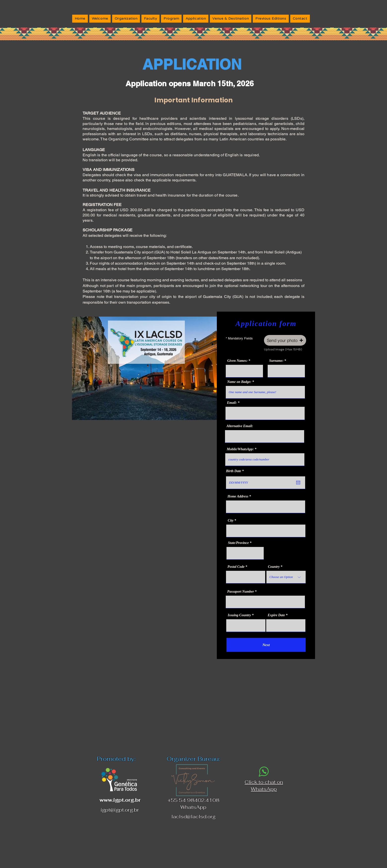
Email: (232, 403)
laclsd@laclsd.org (193, 817)
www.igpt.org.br (120, 800)
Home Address (238, 496)
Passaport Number (241, 592)
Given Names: (237, 361)
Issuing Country (239, 615)
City (231, 521)
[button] (285, 340)
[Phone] (264, 771)
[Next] (266, 645)
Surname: (276, 361)
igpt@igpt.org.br (120, 810)
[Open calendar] (298, 483)
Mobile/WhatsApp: (240, 449)
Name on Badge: (239, 382)
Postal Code (236, 567)
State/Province (238, 543)
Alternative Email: (240, 426)
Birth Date (236, 471)
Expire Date (276, 615)
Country (274, 567)
